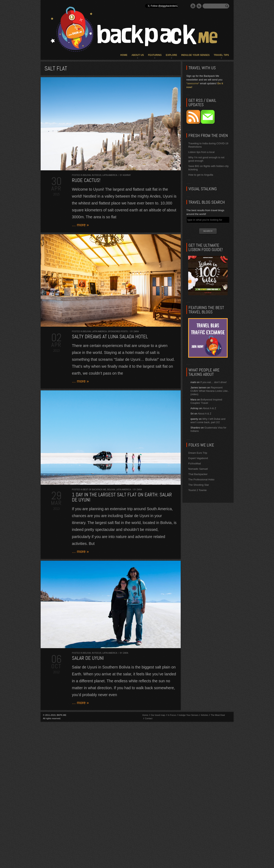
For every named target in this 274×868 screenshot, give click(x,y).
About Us (138, 55)
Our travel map (158, 715)
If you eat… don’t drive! (213, 382)
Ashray (127, 175)
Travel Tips (221, 55)
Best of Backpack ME (95, 490)
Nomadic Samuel (198, 469)
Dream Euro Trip (198, 453)
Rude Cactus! (86, 180)
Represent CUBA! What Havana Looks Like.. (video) (210, 391)
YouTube (193, 6)
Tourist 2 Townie (198, 490)
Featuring (155, 55)
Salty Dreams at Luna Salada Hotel (110, 337)
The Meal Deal (218, 715)
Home (124, 55)
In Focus (97, 175)
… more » (80, 225)
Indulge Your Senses (195, 55)
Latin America (110, 175)
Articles (205, 715)
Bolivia (87, 175)
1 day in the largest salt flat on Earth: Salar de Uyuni (122, 497)
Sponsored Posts (118, 331)
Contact (149, 718)
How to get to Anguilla (201, 175)
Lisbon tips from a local (202, 152)
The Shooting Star (199, 485)
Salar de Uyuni (88, 658)
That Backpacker (198, 474)
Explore (171, 55)
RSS (199, 6)
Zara (136, 331)
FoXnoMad (195, 464)
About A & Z (209, 408)
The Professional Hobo (201, 479)
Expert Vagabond (198, 458)
